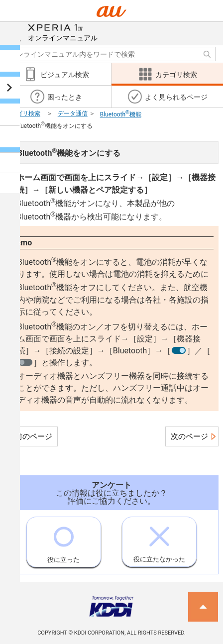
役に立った (63, 540)
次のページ (189, 436)
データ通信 (73, 113)
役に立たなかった (159, 540)
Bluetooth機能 (121, 114)
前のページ (34, 436)
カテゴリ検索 (22, 113)
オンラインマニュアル (63, 32)
